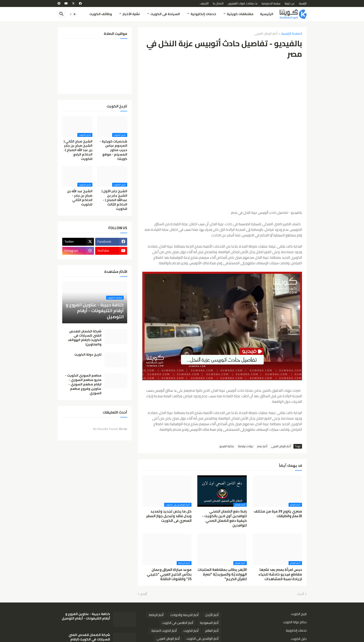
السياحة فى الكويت (165, 14)
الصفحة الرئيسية (292, 34)
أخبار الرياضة (156, 615)
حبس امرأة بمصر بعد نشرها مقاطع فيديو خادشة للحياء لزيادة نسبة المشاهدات (280, 574)
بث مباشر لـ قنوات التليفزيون (243, 3)
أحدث (301, 594)
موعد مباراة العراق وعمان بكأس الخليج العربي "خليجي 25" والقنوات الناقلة (169, 574)
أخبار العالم (212, 631)
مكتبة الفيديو (227, 446)
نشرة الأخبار (131, 14)
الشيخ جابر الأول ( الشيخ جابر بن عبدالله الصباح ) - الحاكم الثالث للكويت (114, 200)
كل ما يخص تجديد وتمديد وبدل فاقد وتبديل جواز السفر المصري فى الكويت (169, 516)
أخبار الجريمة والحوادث (184, 615)
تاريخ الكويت (299, 614)
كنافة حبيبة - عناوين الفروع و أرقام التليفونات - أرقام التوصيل (86, 616)
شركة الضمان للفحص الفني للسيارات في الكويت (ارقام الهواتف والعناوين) (85, 338)
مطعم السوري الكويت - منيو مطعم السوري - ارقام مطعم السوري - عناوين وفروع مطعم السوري (83, 384)
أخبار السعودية (209, 623)
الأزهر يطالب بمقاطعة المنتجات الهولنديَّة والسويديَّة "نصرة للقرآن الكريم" (222, 574)
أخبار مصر (262, 446)
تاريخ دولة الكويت (88, 355)
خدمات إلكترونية (203, 14)
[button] (73, 14)
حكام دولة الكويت (295, 622)
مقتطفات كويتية (240, 14)
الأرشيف (204, 3)
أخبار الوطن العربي (266, 34)
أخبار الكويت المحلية (164, 631)
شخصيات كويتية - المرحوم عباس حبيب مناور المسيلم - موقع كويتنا (113, 150)
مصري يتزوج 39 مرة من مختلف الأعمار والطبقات (278, 514)
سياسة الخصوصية (271, 3)
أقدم (144, 594)
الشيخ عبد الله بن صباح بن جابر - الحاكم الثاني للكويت (80, 198)
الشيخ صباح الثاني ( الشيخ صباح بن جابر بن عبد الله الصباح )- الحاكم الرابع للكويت (78, 150)
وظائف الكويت (101, 14)
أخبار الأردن (212, 615)
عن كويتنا (290, 3)
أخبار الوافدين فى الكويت (202, 639)
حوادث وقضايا (246, 446)
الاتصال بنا (218, 3)
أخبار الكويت (191, 631)
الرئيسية (303, 3)
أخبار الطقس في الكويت (178, 623)
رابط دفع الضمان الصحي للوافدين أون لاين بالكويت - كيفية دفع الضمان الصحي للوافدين (224, 518)
